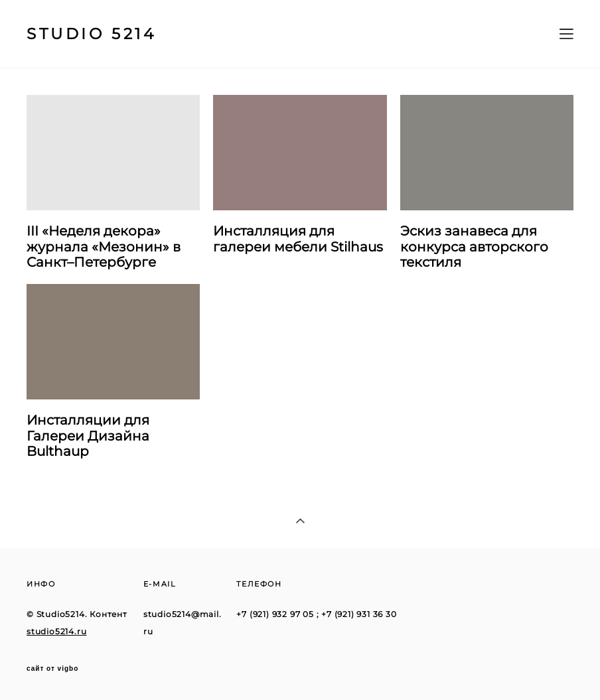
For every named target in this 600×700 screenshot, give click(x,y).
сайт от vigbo (52, 669)
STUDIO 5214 (92, 34)
